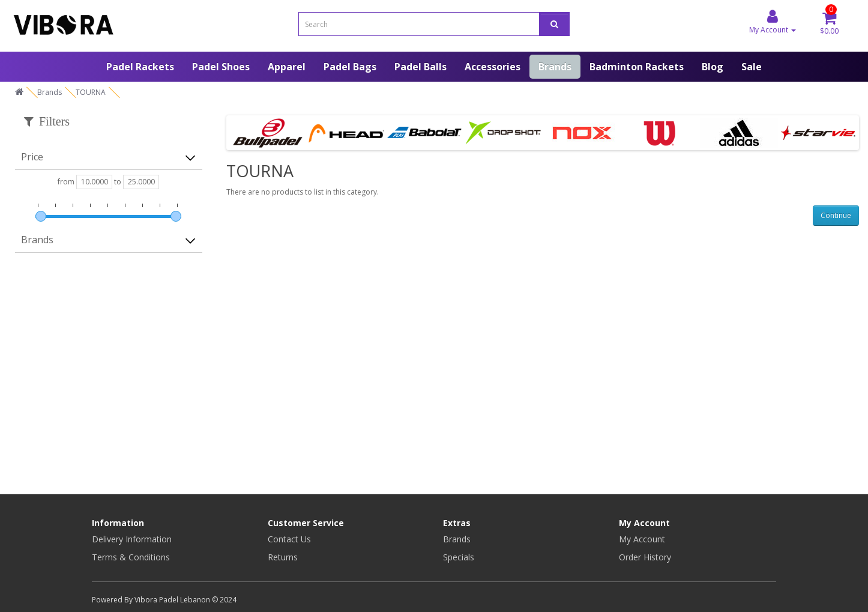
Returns (283, 557)
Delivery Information (132, 539)
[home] (19, 92)
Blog (713, 67)
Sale (752, 67)
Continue (836, 215)
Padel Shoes (221, 67)
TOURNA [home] (91, 92)
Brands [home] (50, 92)
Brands (555, 67)
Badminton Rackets (637, 67)
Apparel (287, 67)
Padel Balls (420, 67)
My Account (642, 539)
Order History (645, 557)
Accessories (493, 67)
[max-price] (141, 182)
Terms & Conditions (131, 557)
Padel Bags (350, 67)
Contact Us (289, 539)
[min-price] (94, 182)
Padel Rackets (140, 67)
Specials (459, 557)
